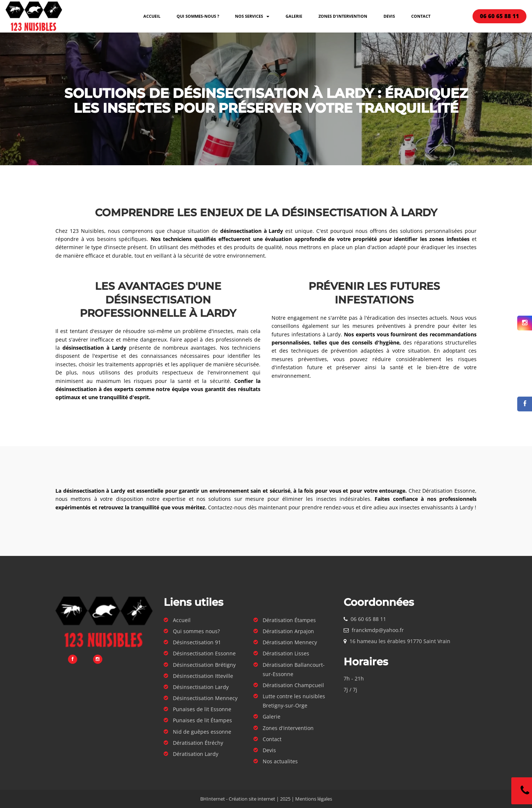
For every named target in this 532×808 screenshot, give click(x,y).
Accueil (152, 16)
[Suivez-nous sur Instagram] (525, 323)
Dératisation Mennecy (290, 642)
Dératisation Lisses (286, 653)
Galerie (294, 16)
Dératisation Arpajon (288, 631)
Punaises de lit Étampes (202, 720)
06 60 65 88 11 (368, 619)
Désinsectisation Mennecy (205, 698)
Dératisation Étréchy (198, 743)
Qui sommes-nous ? (198, 16)
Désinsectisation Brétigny (204, 665)
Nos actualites (280, 761)
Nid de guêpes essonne (202, 732)
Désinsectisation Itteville (203, 676)
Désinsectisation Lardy (201, 687)
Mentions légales (314, 799)
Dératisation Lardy (196, 754)
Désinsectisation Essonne (204, 653)
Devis (389, 16)
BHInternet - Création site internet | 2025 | (248, 799)
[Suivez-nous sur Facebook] (525, 404)
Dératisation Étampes (289, 620)
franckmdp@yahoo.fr (378, 630)
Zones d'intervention (343, 16)
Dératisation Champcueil (293, 685)
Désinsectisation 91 (197, 642)
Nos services (252, 16)
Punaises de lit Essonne (202, 709)
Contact (421, 16)
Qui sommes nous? (196, 631)
